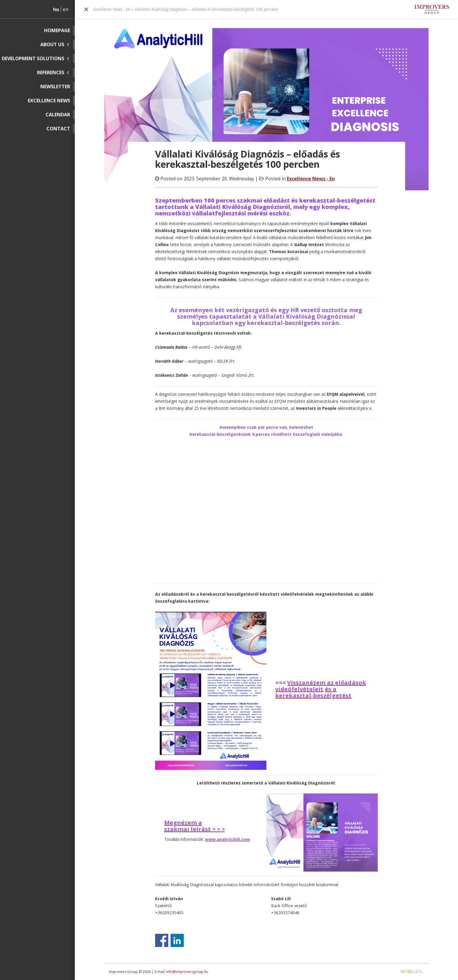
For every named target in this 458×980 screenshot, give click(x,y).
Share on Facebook (162, 940)
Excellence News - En (112, 9)
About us (52, 44)
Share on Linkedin (177, 940)
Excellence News (49, 101)
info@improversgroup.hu (187, 972)
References (51, 72)
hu (56, 9)
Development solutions (33, 58)
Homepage (57, 30)
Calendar (58, 115)
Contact (58, 129)
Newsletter (55, 87)
